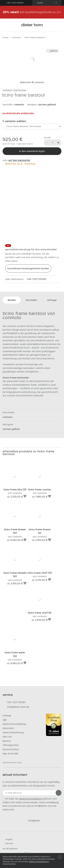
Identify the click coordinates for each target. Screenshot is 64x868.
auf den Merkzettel (19, 160)
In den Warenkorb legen (32, 151)
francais (8, 843)
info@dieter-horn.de (16, 707)
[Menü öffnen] (7, 25)
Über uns (7, 737)
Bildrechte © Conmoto (32, 82)
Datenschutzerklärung (14, 724)
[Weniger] (47, 143)
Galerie (52, 51)
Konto (39, 3)
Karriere (7, 741)
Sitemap (7, 716)
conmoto (16, 38)
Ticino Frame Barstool (35, 38)
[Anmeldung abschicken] (59, 793)
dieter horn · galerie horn (32, 25)
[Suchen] (57, 25)
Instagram (32, 821)
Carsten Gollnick (47, 105)
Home (5, 38)
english (8, 839)
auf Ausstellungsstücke (32, 12)
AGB (5, 720)
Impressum (8, 728)
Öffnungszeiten (11, 745)
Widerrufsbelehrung (13, 733)
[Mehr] (58, 143)
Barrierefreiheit (11, 749)
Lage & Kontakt (10, 754)
